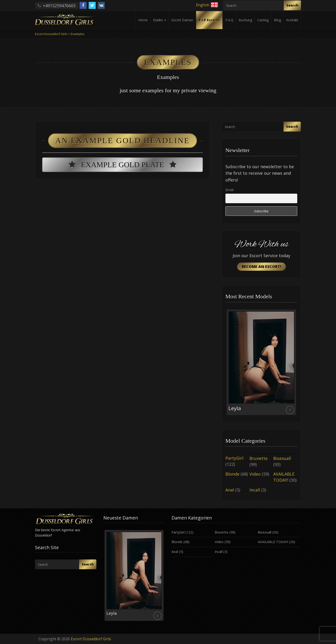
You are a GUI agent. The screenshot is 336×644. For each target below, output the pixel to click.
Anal (230, 490)
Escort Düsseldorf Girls (91, 639)
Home (143, 20)
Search (292, 5)
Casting (263, 20)
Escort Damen (182, 20)
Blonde (232, 474)
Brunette (259, 458)
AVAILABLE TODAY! (284, 477)
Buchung (245, 20)
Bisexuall (282, 458)
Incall (255, 490)
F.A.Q (229, 20)
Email (229, 190)
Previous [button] (225, 364)
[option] (261, 362)
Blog (277, 20)
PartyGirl (234, 458)
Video (255, 474)
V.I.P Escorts (209, 20)
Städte (160, 20)
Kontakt (292, 20)
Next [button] (297, 364)
